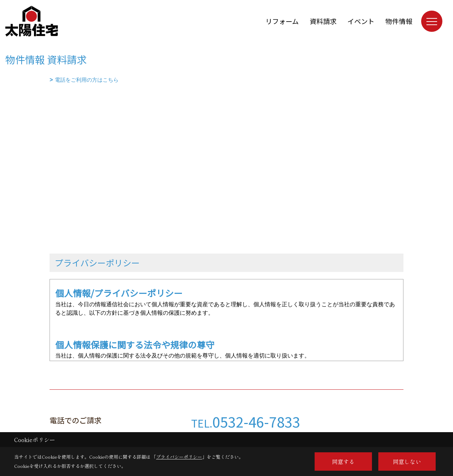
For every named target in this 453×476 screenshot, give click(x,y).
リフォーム (282, 21)
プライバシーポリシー (179, 457)
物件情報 (399, 21)
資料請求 (323, 21)
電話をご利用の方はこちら (87, 80)
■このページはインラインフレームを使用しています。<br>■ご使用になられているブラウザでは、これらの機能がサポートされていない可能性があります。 (226, 135)
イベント (361, 21)
